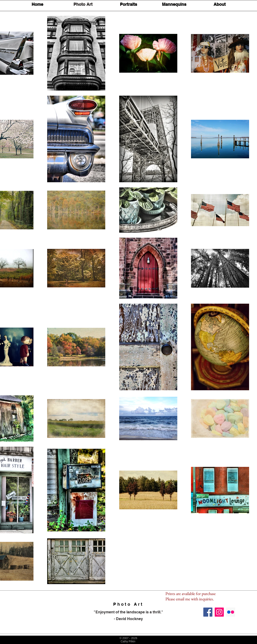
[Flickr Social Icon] (231, 612)
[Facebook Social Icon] (208, 612)
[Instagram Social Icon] (219, 612)
